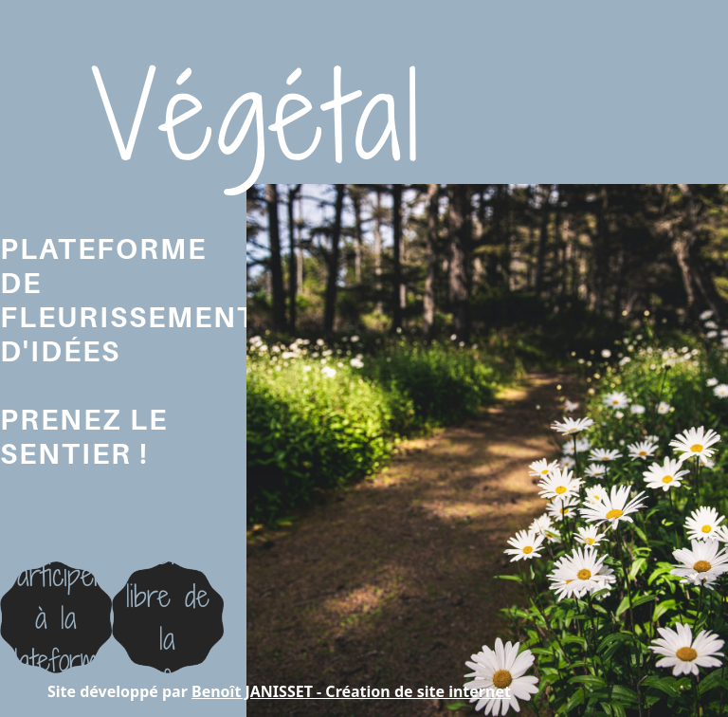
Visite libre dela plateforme (168, 617)
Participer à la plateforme (56, 617)
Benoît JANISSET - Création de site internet (351, 691)
